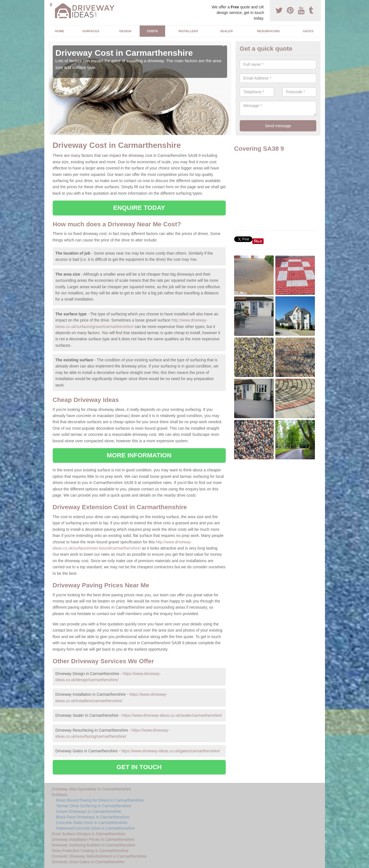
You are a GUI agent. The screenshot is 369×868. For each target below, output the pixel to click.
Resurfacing (268, 31)
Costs (152, 31)
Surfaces (91, 31)
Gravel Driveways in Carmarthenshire (89, 811)
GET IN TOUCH (139, 767)
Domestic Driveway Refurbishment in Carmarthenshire (99, 856)
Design (125, 31)
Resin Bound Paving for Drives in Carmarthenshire (100, 800)
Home (59, 31)
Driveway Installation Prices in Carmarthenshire (93, 839)
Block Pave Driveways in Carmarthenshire (93, 817)
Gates (308, 31)
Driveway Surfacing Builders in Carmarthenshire (94, 845)
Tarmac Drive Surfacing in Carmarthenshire (94, 806)
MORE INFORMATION (139, 455)
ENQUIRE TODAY (139, 208)
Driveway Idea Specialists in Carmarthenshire (91, 789)
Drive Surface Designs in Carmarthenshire (89, 834)
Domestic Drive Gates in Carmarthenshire (88, 862)
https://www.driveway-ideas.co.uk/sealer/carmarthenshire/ (172, 715)
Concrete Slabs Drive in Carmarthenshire (92, 823)
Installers (188, 31)
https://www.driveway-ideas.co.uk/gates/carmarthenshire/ (171, 751)
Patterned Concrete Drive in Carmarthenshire (95, 828)
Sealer (226, 31)
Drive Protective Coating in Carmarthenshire (90, 851)
